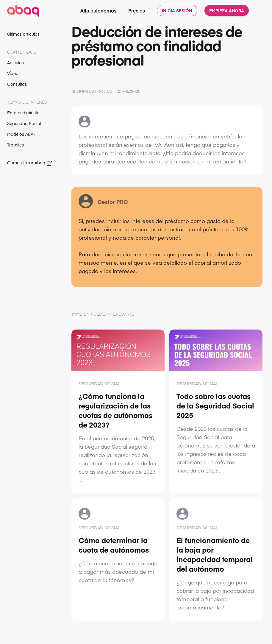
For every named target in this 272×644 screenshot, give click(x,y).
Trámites (15, 145)
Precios (137, 10)
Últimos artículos (23, 34)
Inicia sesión (177, 10)
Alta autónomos (98, 10)
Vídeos (14, 73)
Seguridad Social (24, 123)
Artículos (15, 63)
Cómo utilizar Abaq (30, 163)
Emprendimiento (23, 113)
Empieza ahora (227, 10)
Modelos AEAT (21, 134)
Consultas (17, 84)
